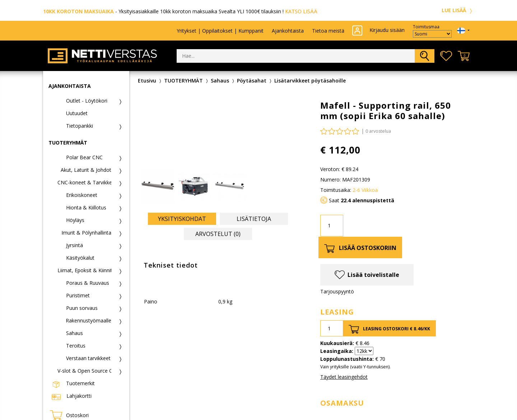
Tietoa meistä (328, 31)
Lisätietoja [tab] (254, 219)
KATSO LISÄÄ (301, 11)
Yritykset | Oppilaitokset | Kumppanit (220, 31)
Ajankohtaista (288, 31)
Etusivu (147, 81)
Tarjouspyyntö (337, 291)
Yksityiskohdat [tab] (182, 219)
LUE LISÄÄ (458, 10)
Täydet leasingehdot (344, 377)
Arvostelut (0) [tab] (218, 234)
